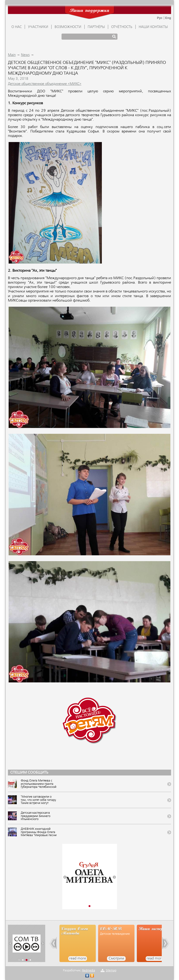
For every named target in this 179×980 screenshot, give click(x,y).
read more (78, 959)
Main (12, 55)
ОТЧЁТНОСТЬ (122, 27)
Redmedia (89, 971)
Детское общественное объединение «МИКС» (45, 84)
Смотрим (116, 959)
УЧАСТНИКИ (38, 27)
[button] (65, 877)
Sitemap (111, 971)
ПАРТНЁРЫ (96, 27)
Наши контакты (153, 27)
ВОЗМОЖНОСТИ (68, 27)
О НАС (17, 27)
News (25, 55)
